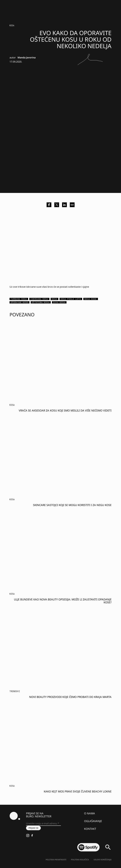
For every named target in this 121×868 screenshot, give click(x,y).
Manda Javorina (27, 57)
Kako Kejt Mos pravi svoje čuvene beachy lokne (78, 791)
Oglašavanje (93, 821)
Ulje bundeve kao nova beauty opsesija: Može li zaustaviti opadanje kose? (63, 601)
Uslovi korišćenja (103, 860)
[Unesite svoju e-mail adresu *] (43, 824)
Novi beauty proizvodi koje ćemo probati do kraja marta (70, 697)
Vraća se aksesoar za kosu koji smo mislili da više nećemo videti (65, 410)
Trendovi (15, 691)
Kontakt (90, 829)
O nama (90, 813)
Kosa (12, 25)
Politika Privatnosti (56, 860)
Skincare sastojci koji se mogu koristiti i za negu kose (72, 505)
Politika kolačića (80, 860)
